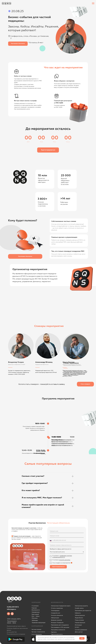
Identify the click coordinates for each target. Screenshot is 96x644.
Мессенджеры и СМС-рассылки (60, 627)
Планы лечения (79, 620)
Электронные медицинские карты (61, 606)
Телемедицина (55, 611)
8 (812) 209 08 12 (13, 607)
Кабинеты (78, 613)
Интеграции (78, 625)
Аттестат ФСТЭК (12, 632)
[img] (8, 614)
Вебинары (35, 620)
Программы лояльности (58, 630)
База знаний (35, 614)
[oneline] (67, 545)
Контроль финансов (57, 615)
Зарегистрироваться (58, 567)
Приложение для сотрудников (60, 625)
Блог (33, 616)
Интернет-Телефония (57, 623)
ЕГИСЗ (77, 627)
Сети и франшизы (37, 634)
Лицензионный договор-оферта (16, 626)
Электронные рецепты (81, 606)
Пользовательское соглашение (16, 634)
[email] (67, 536)
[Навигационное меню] (93, 3)
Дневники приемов (56, 620)
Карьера (34, 608)
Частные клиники (36, 629)
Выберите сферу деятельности (61, 549)
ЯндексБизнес (79, 618)
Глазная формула (80, 623)
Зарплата (54, 632)
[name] (67, 531)
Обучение (35, 618)
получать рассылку (65, 560)
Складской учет (56, 613)
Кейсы (38, 616)
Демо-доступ (79, 632)
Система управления (81, 630)
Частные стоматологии (38, 632)
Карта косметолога (57, 634)
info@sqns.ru (11, 609)
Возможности (36, 610)
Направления (36, 612)
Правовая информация (39, 623)
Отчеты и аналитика (57, 608)
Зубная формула (80, 615)
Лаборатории (55, 618)
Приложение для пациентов (83, 611)
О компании (35, 606)
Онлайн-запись (79, 608)
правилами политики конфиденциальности (62, 556)
